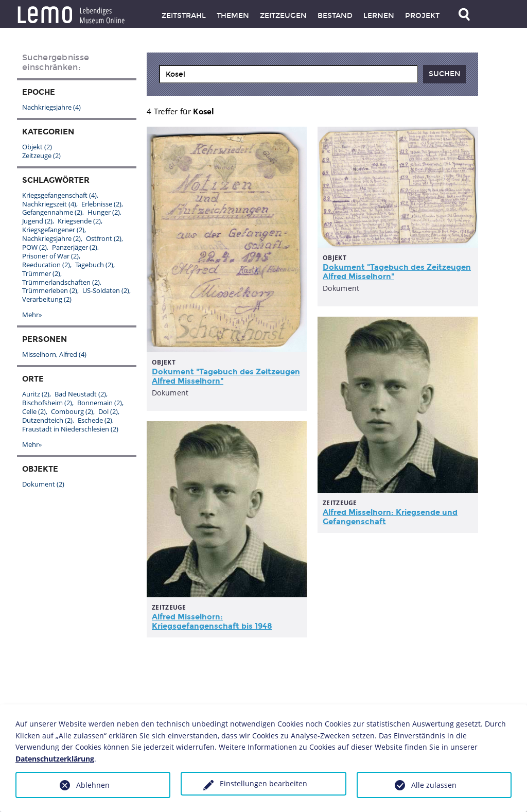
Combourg (72, 411)
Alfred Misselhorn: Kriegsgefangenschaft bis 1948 (212, 621)
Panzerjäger (75, 247)
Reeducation (46, 265)
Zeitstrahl (184, 16)
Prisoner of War (50, 256)
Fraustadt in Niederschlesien (70, 429)
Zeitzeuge (41, 156)
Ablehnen (93, 785)
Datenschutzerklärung (55, 759)
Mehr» (32, 315)
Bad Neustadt (80, 394)
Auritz (36, 394)
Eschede (95, 420)
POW (34, 247)
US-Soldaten (106, 290)
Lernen (379, 16)
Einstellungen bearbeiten (263, 783)
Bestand (335, 16)
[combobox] (288, 74)
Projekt (422, 16)
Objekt (37, 147)
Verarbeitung (47, 299)
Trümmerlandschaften (61, 282)
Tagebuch (94, 265)
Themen (233, 16)
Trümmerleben (50, 290)
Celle (34, 411)
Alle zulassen (434, 785)
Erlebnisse (101, 204)
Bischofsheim (47, 403)
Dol (108, 411)
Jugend (37, 221)
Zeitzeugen (283, 16)
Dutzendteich (47, 420)
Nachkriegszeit (49, 204)
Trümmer (41, 273)
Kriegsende (79, 221)
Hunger (104, 212)
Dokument (43, 484)
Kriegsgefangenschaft (59, 195)
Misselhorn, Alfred (54, 354)
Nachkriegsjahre (51, 107)
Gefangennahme (52, 212)
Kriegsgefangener (53, 230)
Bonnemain (100, 403)
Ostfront (104, 238)
